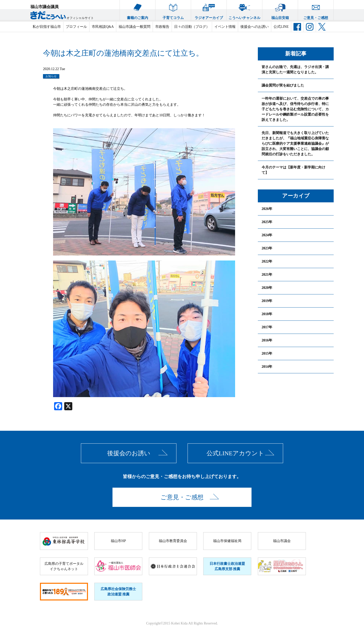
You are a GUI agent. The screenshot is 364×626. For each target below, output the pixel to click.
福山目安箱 (280, 10)
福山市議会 (282, 541)
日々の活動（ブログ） (192, 27)
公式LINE (281, 27)
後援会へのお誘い (255, 27)
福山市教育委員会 (173, 541)
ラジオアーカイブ (209, 10)
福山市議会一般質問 (134, 27)
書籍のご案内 (138, 10)
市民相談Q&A (103, 27)
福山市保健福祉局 (227, 541)
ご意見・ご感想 (316, 10)
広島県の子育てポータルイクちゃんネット (64, 566)
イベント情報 (225, 27)
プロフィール (76, 27)
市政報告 (162, 27)
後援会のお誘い (129, 453)
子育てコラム (173, 10)
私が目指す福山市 (47, 27)
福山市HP (118, 541)
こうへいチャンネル (244, 10)
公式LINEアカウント (235, 453)
